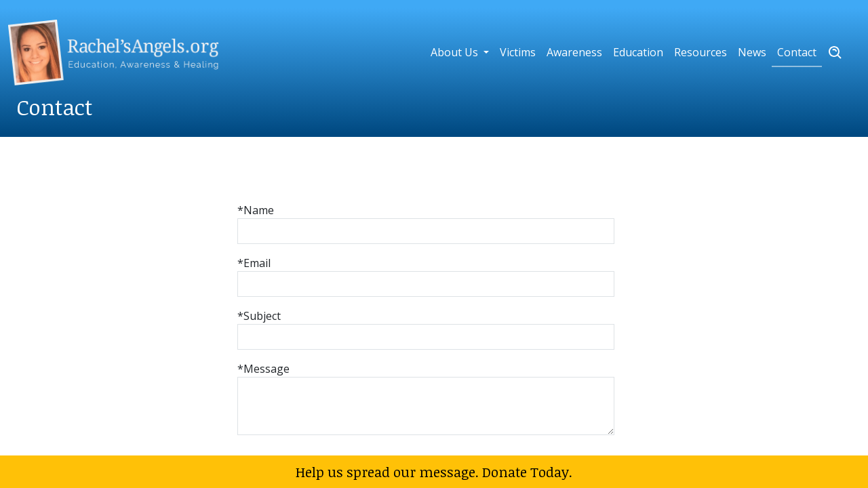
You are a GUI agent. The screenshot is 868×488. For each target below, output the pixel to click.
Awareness (574, 52)
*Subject (259, 316)
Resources (701, 52)
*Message (263, 369)
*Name (256, 210)
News (752, 52)
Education (638, 52)
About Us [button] (456, 52)
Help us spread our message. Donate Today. (434, 472)
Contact (797, 52)
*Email (254, 263)
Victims (518, 52)
